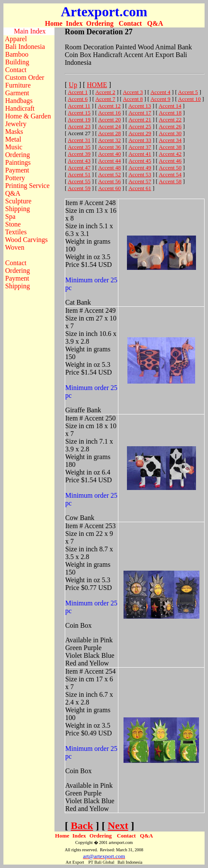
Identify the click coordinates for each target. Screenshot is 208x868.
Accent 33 (140, 140)
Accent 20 (110, 119)
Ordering (100, 23)
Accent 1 (78, 92)
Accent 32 (110, 140)
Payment (17, 170)
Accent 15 (79, 113)
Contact (130, 23)
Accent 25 (140, 126)
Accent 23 (79, 126)
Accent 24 (110, 126)
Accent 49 (140, 168)
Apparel (16, 39)
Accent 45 (140, 161)
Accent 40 (110, 154)
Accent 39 (79, 154)
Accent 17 (140, 113)
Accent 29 (140, 133)
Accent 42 (170, 154)
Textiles (16, 232)
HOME (97, 85)
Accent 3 (133, 92)
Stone (13, 224)
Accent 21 (140, 119)
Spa (10, 216)
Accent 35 (79, 147)
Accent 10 (189, 99)
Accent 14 (170, 106)
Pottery (15, 178)
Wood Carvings (27, 240)
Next (118, 826)
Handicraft (20, 108)
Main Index (30, 31)
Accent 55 (79, 181)
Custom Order (25, 77)
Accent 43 (79, 161)
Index (74, 23)
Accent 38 (170, 147)
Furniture (18, 85)
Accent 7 (105, 99)
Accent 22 (170, 119)
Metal (13, 139)
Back (82, 826)
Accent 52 (110, 174)
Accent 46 (170, 161)
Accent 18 (170, 113)
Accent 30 (170, 133)
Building (17, 62)
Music (14, 147)
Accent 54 (170, 174)
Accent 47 (79, 168)
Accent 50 (170, 168)
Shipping (18, 209)
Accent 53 (140, 174)
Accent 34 (170, 140)
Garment (17, 93)
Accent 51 (79, 174)
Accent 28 (110, 133)
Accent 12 (109, 106)
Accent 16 (110, 113)
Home (54, 23)
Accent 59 (79, 188)
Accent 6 (78, 99)
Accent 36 (110, 147)
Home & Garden (28, 116)
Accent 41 (140, 154)
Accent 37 (140, 147)
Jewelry (16, 124)
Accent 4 (161, 92)
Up (73, 85)
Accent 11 (79, 106)
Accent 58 (170, 181)
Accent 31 (79, 140)
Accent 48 (110, 168)
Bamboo (17, 54)
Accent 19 (79, 119)
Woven (15, 247)
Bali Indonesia (25, 47)
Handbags (19, 101)
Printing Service (27, 186)
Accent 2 (105, 92)
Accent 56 (110, 181)
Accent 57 (140, 181)
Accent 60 (110, 188)
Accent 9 (161, 99)
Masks (14, 132)
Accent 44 (110, 161)
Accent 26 (170, 126)
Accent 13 (140, 106)
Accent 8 (133, 99)
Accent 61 (140, 188)
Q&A (155, 23)
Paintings (18, 162)
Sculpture (18, 201)
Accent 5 (188, 92)
